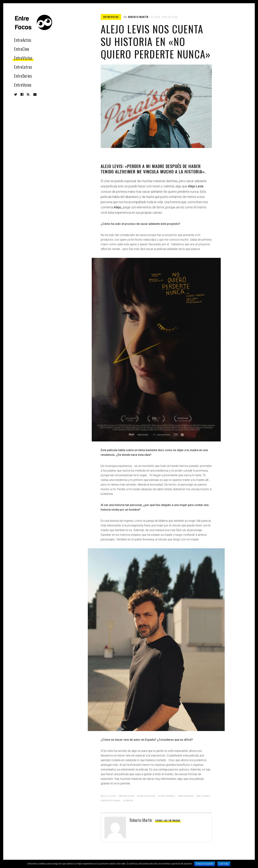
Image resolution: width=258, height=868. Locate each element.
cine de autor (147, 796)
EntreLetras (23, 67)
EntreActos (23, 40)
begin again (127, 796)
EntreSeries (23, 76)
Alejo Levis (109, 796)
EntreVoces (23, 85)
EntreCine (21, 49)
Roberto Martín (138, 17)
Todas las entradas (168, 820)
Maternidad (187, 796)
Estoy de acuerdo (205, 864)
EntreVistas (23, 58)
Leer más (224, 864)
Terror (129, 801)
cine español (167, 796)
